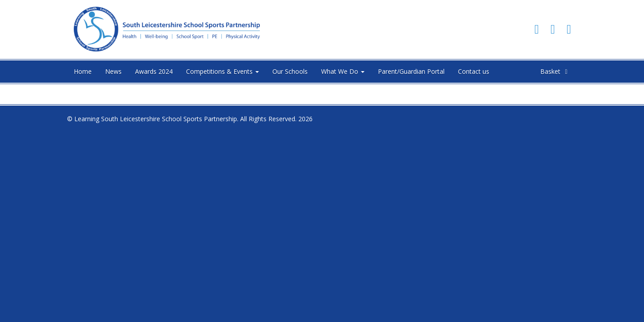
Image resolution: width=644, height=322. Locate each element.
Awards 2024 (154, 71)
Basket (555, 71)
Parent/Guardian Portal (411, 71)
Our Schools (290, 71)
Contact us (474, 71)
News (113, 71)
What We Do (343, 71)
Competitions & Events (222, 71)
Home (83, 71)
